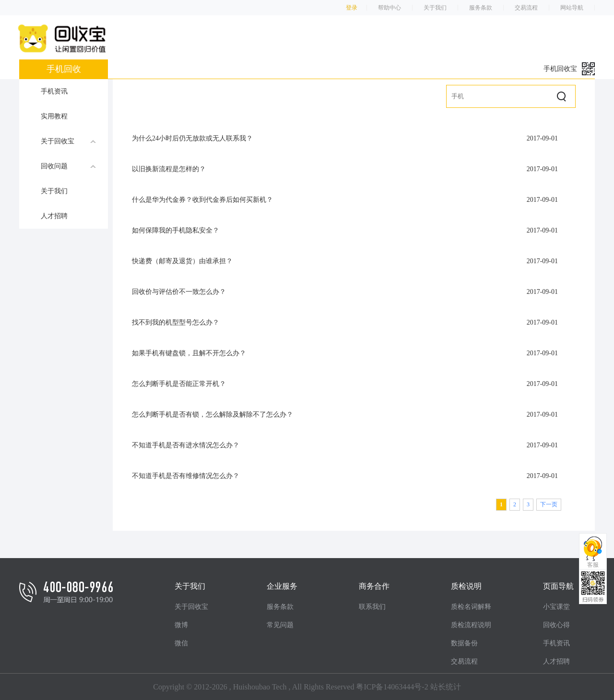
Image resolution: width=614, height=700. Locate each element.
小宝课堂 (556, 607)
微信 (181, 643)
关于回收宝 (68, 141)
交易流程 (526, 8)
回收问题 (68, 166)
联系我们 (372, 607)
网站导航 (572, 8)
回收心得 (556, 625)
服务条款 (481, 8)
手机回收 (64, 69)
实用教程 (54, 116)
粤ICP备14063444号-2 (392, 687)
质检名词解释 (471, 607)
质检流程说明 (471, 625)
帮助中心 (390, 8)
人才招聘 (54, 216)
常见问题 (280, 625)
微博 (181, 625)
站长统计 (446, 687)
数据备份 (464, 643)
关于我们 (435, 8)
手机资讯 (54, 91)
